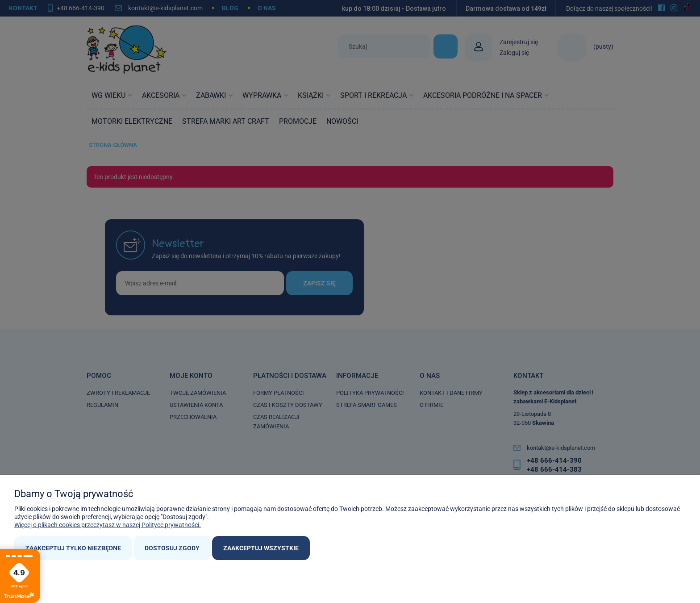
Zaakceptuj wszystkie (261, 548)
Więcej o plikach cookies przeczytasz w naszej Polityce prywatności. (108, 525)
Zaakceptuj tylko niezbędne (73, 548)
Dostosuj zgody (172, 548)
